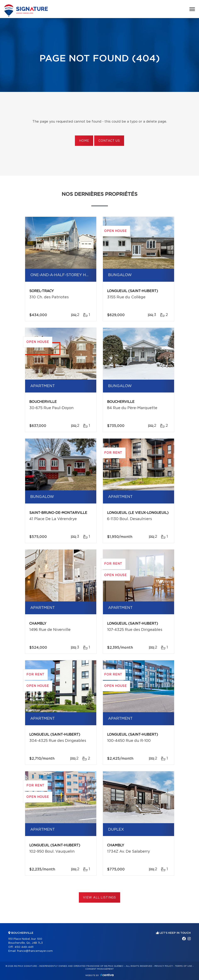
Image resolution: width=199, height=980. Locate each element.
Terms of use (183, 966)
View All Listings (99, 898)
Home (84, 141)
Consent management (99, 969)
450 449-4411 (24, 947)
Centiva (107, 975)
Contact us (109, 141)
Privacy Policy (164, 966)
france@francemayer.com (35, 951)
